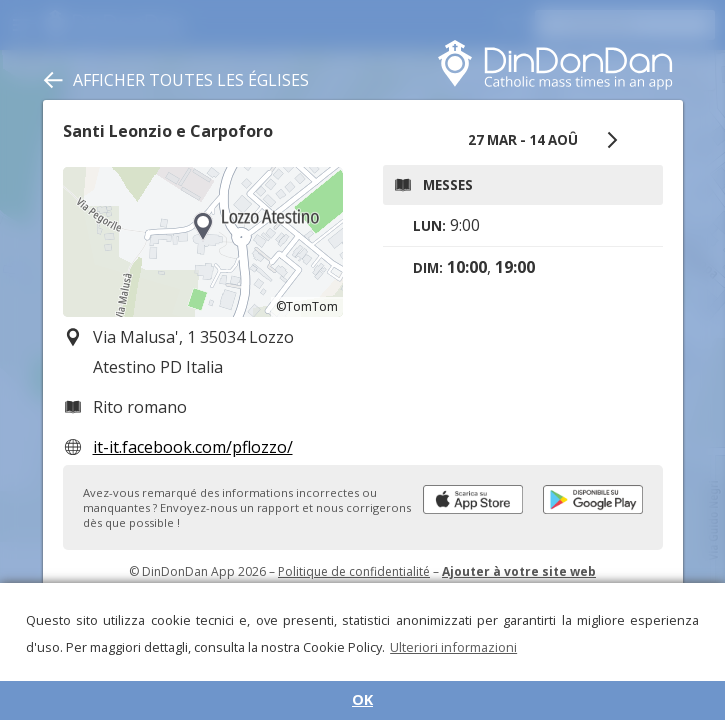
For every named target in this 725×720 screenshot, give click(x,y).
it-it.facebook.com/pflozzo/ (193, 447)
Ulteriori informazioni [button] (453, 647)
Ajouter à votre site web (519, 571)
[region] (203, 242)
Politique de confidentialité (354, 571)
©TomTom (307, 306)
